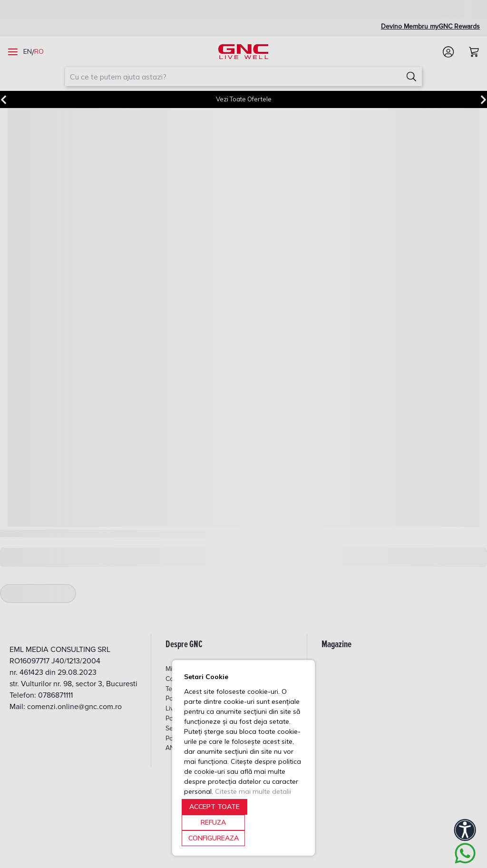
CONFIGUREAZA (214, 838)
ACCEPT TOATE (214, 807)
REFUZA (213, 822)
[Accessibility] (465, 830)
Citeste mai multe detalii (253, 791)
